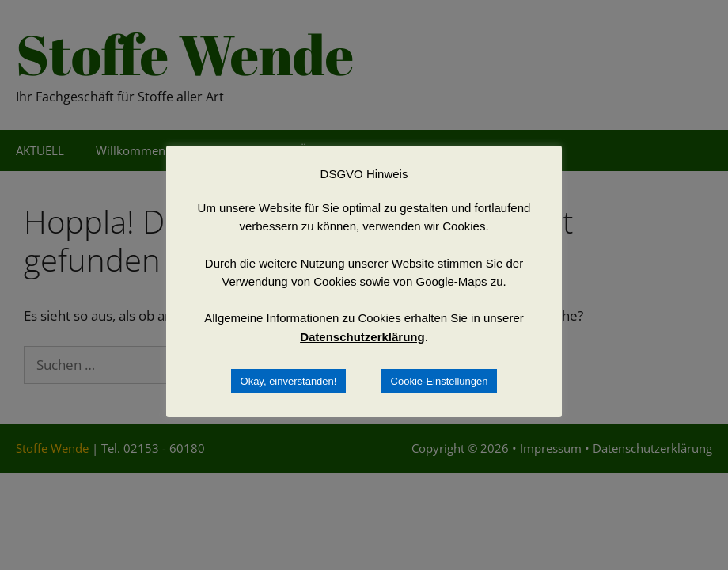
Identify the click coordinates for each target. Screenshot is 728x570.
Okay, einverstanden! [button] (289, 381)
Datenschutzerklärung (362, 337)
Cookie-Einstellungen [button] (440, 381)
